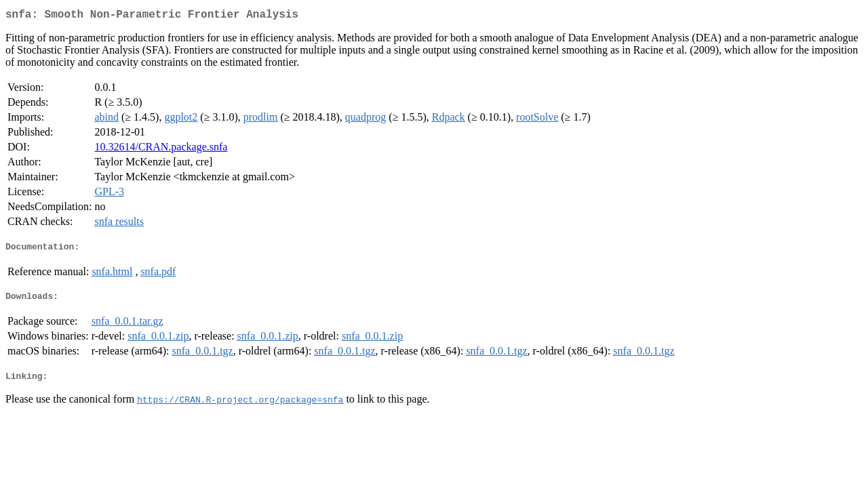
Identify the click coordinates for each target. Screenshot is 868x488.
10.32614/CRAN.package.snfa (161, 149)
